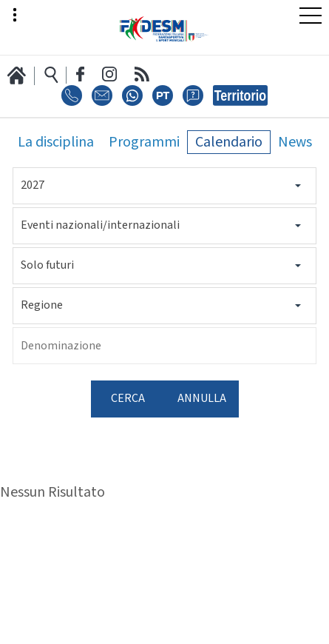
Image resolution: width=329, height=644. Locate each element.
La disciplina (56, 142)
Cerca (128, 399)
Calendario (229, 142)
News (295, 142)
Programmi (144, 142)
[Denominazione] (164, 346)
